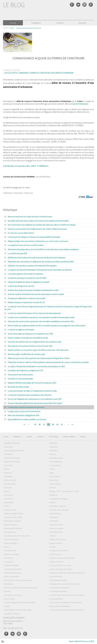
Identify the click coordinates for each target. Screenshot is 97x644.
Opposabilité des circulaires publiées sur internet (27, 419)
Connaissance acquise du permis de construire (29, 28)
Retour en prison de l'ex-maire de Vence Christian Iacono (30, 217)
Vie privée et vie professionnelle (20, 379)
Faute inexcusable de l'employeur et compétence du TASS (30, 334)
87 (44, 424)
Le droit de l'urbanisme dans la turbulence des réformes (30, 395)
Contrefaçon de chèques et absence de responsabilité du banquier (34, 237)
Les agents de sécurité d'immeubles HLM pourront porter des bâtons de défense (40, 270)
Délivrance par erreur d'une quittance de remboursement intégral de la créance (39, 358)
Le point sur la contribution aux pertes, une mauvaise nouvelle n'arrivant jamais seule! (41, 317)
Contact (60, 23)
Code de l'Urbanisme (80, 104)
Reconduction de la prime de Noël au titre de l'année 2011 (30, 346)
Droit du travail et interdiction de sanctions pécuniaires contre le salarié (36, 294)
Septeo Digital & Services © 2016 (81, 641)
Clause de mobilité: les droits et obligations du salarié (28, 282)
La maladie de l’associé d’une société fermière (26, 245)
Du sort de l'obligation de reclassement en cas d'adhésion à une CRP (35, 399)
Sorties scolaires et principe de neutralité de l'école (28, 338)
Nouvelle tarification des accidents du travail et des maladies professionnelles (38, 221)
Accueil (13, 23)
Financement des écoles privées (20, 375)
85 (35, 424)
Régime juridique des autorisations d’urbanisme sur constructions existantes (38, 241)
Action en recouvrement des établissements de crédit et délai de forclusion (37, 229)
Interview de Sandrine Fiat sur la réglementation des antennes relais (35, 342)
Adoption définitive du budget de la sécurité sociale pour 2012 (32, 383)
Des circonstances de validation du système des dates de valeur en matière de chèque (42, 225)
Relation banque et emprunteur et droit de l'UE (26, 302)
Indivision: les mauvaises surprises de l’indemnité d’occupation (32, 266)
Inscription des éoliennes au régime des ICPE (25, 370)
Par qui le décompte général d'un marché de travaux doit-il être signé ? (35, 403)
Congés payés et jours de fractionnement (24, 411)
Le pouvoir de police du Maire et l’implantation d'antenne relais (32, 391)
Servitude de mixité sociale (18, 387)
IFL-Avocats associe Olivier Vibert (21, 233)
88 (48, 424)
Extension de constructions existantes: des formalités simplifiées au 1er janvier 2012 (41, 321)
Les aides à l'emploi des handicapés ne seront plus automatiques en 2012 (36, 366)
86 (40, 424)
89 (53, 424)
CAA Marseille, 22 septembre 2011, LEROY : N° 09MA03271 (26, 166)
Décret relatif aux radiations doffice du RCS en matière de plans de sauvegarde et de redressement (47, 326)
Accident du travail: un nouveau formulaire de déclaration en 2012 (33, 290)
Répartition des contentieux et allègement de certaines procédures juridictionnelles (41, 262)
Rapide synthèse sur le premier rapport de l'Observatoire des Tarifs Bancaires (38, 350)
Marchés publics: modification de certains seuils (26, 354)
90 (57, 424)
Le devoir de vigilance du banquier (21, 330)
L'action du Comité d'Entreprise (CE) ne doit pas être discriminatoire (34, 313)
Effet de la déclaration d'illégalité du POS (24, 415)
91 (62, 424)
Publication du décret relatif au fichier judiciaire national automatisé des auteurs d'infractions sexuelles (48, 362)
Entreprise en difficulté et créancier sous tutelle (27, 298)
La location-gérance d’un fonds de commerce (26, 274)
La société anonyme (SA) (17, 253)
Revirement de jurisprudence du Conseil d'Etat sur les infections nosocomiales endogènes (43, 249)
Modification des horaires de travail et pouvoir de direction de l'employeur (37, 258)
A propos (82, 23)
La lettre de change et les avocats (21, 286)
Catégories (36, 23)
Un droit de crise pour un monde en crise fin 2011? (27, 278)
